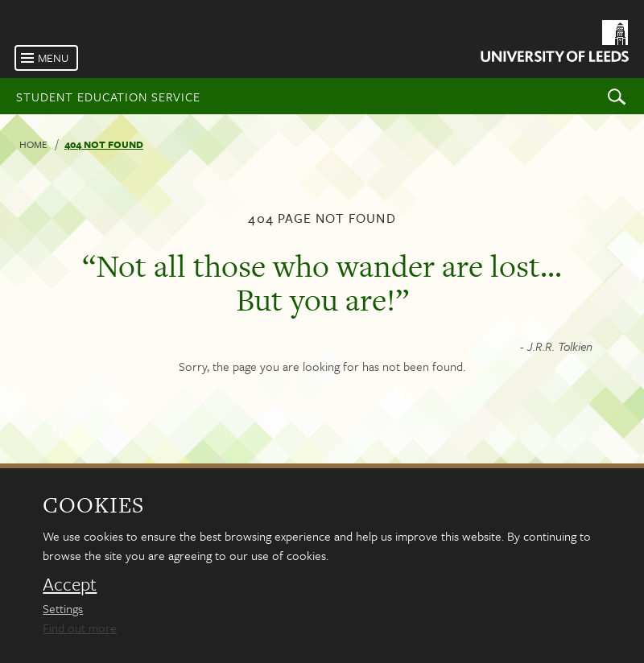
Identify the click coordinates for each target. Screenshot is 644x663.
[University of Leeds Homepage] (553, 44)
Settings (63, 608)
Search (617, 96)
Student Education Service (108, 97)
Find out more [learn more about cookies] (80, 628)
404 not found (104, 144)
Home (33, 144)
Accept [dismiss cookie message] (70, 584)
